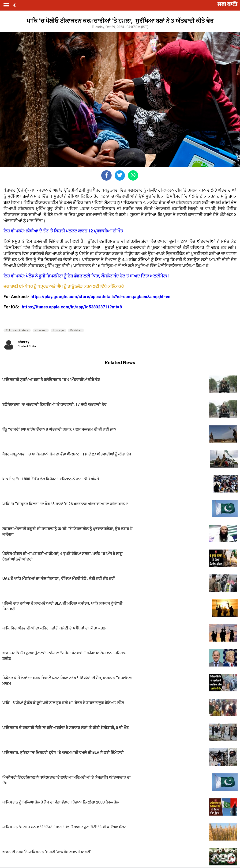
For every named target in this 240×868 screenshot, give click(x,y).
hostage (58, 330)
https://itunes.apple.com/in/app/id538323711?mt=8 (72, 307)
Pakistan (76, 330)
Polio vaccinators (17, 330)
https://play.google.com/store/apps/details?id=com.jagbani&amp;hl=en (100, 297)
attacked (41, 330)
